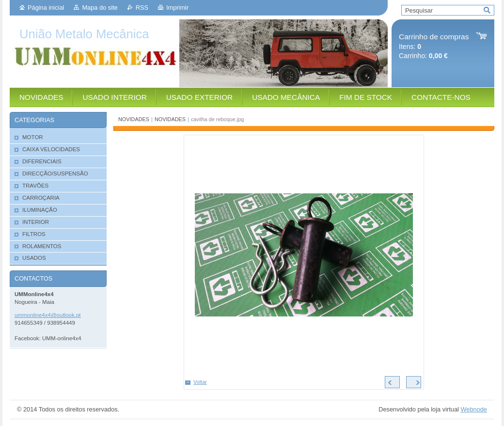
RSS (142, 8)
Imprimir (177, 8)
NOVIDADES (134, 119)
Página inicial (46, 8)
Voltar (200, 382)
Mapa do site (100, 8)
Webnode (474, 409)
